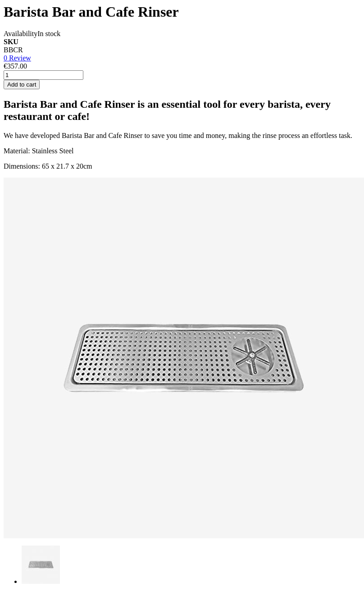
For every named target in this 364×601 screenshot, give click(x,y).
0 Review (17, 58)
